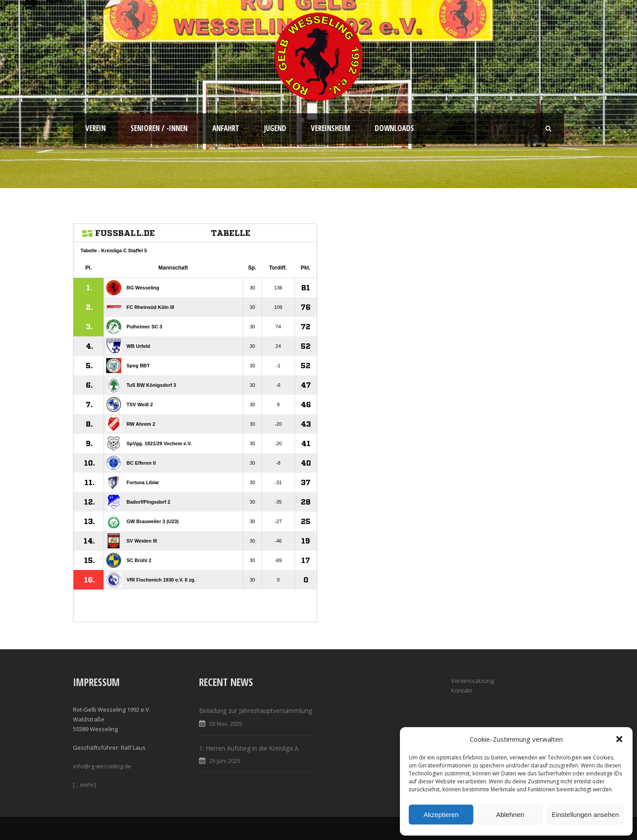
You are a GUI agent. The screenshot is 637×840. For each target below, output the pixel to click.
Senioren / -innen (159, 128)
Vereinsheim (330, 128)
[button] (619, 739)
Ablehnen (510, 815)
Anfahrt (226, 128)
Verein (96, 128)
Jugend (275, 128)
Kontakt (462, 690)
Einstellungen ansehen (585, 815)
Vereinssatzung (472, 681)
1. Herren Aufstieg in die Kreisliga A (249, 748)
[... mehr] (84, 785)
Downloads (394, 128)
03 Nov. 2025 (226, 724)
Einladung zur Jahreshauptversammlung (255, 711)
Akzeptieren (441, 815)
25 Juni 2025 (225, 761)
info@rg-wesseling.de (102, 766)
